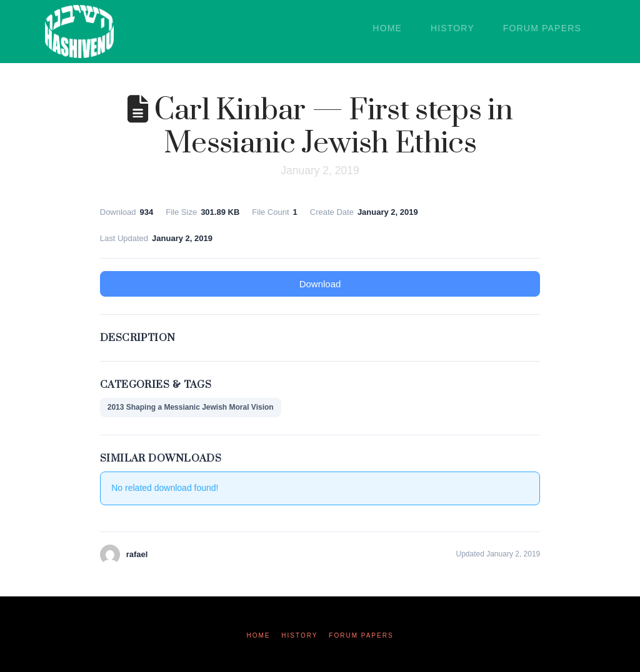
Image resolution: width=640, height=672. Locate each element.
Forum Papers (361, 635)
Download (320, 284)
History (299, 635)
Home (258, 635)
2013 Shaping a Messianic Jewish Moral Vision (191, 407)
